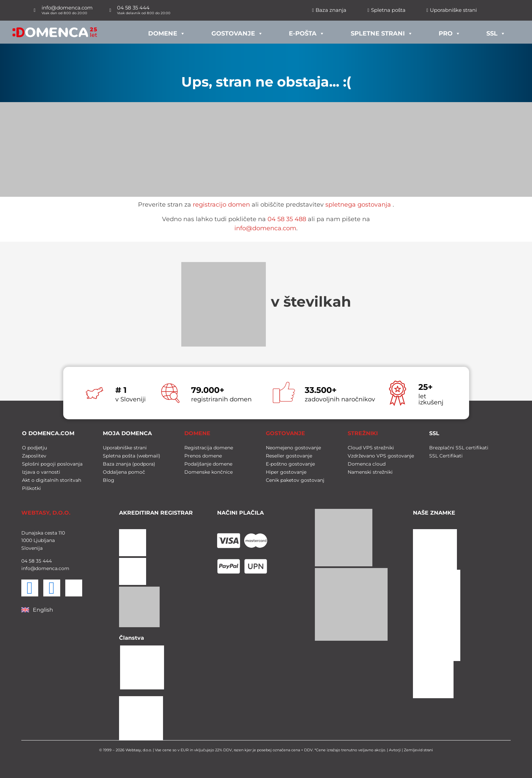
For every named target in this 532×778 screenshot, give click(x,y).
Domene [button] (167, 32)
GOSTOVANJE (285, 433)
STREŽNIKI (363, 433)
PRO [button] (450, 32)
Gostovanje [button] (237, 32)
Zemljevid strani (418, 750)
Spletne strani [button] (382, 32)
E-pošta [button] (307, 32)
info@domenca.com (265, 228)
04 (24, 561)
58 (31, 561)
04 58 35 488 (287, 219)
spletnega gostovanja (358, 205)
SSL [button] (496, 32)
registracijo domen (221, 205)
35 (38, 561)
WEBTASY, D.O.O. (46, 513)
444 (47, 561)
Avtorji (395, 750)
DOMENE (197, 433)
